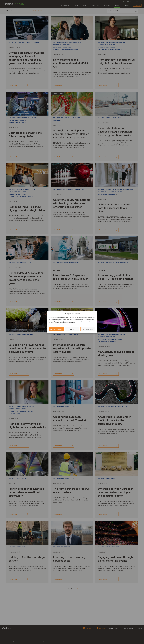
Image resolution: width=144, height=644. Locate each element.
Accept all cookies (56, 329)
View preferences (88, 329)
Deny (72, 329)
